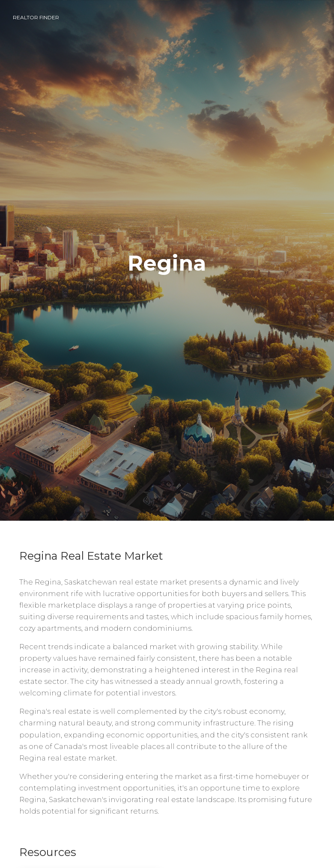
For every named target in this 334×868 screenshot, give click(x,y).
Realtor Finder (36, 17)
